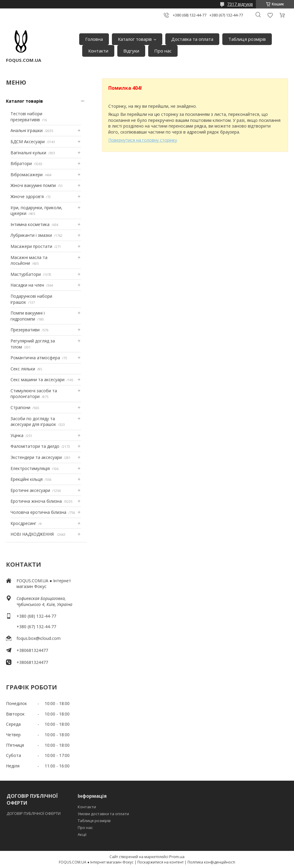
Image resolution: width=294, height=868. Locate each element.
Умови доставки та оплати (103, 814)
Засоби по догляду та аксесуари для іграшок (33, 422)
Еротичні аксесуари (30, 490)
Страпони (20, 407)
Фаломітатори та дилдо (35, 446)
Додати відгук (270, 15)
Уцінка (17, 435)
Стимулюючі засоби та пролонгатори (34, 394)
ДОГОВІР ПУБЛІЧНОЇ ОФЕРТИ (34, 813)
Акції (82, 834)
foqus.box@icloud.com (39, 638)
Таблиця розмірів (247, 39)
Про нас (163, 51)
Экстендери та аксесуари (36, 457)
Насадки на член (27, 285)
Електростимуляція (30, 468)
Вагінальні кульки (28, 153)
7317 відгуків (240, 4)
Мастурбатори (26, 274)
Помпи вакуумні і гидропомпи (28, 316)
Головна (94, 39)
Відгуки (131, 51)
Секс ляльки (23, 369)
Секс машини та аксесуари (37, 380)
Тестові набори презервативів (26, 117)
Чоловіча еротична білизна (38, 512)
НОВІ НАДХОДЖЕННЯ (33, 534)
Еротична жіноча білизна (36, 501)
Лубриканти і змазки (31, 235)
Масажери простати (31, 246)
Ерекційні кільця (27, 479)
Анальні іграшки (27, 130)
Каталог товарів (135, 39)
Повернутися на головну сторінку (143, 140)
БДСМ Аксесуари (28, 142)
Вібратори (21, 163)
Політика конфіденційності (211, 862)
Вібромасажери (27, 175)
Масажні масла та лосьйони (29, 260)
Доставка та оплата (192, 39)
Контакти (98, 51)
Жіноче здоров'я (27, 196)
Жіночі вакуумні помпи (33, 185)
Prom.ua (177, 857)
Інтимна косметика (30, 224)
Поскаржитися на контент (160, 862)
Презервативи (25, 330)
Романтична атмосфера (35, 358)
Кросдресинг (23, 523)
